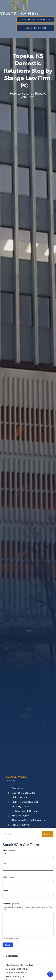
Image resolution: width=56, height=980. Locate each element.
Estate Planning (14, 977)
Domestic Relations (15, 969)
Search (48, 834)
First (4, 854)
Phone (5, 890)
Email (9, 877)
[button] (28, 35)
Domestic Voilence (15, 973)
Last (4, 864)
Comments (11, 904)
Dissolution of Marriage (17, 965)
